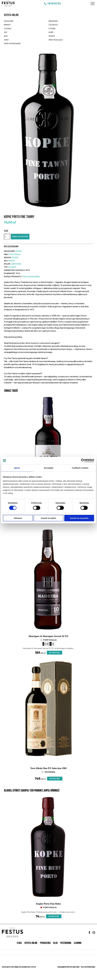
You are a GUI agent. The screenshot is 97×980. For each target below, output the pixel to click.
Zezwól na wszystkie (79, 518)
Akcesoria (9, 21)
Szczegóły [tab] (48, 468)
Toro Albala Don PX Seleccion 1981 (49, 768)
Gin (5, 32)
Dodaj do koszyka (20, 237)
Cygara (52, 29)
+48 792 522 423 (54, 4)
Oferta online (11, 15)
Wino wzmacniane (12, 44)
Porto (12, 261)
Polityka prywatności (88, 967)
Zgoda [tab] (17, 468)
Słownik (78, 943)
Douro (15, 257)
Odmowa (18, 518)
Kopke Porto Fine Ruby (48, 904)
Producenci (45, 943)
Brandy (7, 25)
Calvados (53, 25)
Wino (6, 40)
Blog (55, 943)
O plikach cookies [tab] (80, 468)
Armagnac (53, 21)
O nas (19, 943)
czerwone (16, 264)
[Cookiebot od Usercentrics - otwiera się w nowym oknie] (83, 461)
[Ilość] (7, 237)
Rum (6, 36)
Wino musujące (56, 40)
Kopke (19, 251)
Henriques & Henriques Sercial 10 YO (49, 636)
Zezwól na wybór (48, 518)
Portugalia (15, 254)
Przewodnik (66, 943)
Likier (51, 32)
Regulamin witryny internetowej (69, 967)
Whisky (52, 36)
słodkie (12, 267)
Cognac (8, 29)
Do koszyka (54, 653)
